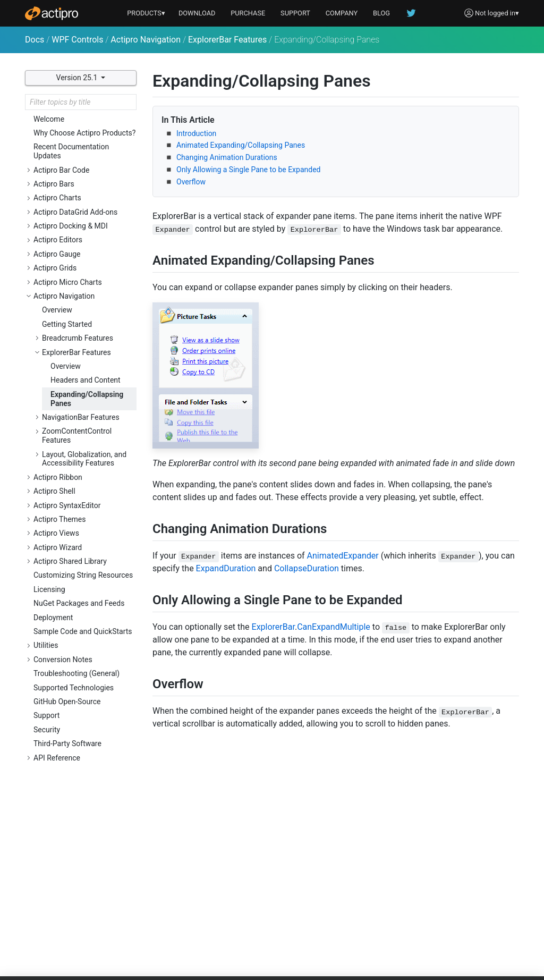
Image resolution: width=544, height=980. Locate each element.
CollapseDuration (307, 568)
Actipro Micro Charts (68, 282)
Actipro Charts (57, 198)
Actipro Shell (54, 491)
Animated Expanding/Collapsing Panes (241, 145)
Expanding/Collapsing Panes (87, 399)
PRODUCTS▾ (146, 13)
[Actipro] (52, 13)
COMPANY (342, 13)
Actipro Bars (54, 184)
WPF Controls (77, 40)
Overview (57, 310)
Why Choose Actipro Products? (84, 133)
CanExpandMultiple (334, 627)
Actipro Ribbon (58, 477)
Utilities (46, 645)
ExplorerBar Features (227, 40)
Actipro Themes (60, 519)
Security (47, 730)
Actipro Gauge (57, 254)
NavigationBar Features (81, 417)
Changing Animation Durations (227, 157)
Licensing (49, 589)
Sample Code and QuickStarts (83, 631)
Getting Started (67, 324)
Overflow (191, 182)
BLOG (381, 13)
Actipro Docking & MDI (71, 226)
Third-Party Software (67, 744)
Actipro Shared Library (70, 561)
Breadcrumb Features (78, 338)
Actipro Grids (55, 268)
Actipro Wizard (58, 547)
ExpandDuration (226, 568)
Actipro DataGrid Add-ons (75, 212)
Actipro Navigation (146, 40)
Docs (35, 40)
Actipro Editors (58, 240)
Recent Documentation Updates (71, 151)
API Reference (57, 758)
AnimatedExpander (343, 556)
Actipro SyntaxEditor (67, 505)
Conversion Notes (63, 660)
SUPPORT (295, 13)
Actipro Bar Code (61, 170)
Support (46, 715)
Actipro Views (56, 533)
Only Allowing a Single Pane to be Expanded (248, 170)
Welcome (49, 119)
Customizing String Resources (83, 575)
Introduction (196, 133)
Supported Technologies (74, 688)
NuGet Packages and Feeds (79, 603)
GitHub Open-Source (67, 702)
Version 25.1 (78, 78)
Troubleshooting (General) (76, 673)
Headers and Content (86, 380)
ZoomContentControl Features (77, 436)
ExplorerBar (273, 627)
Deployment (53, 618)
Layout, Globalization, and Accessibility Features (84, 459)
